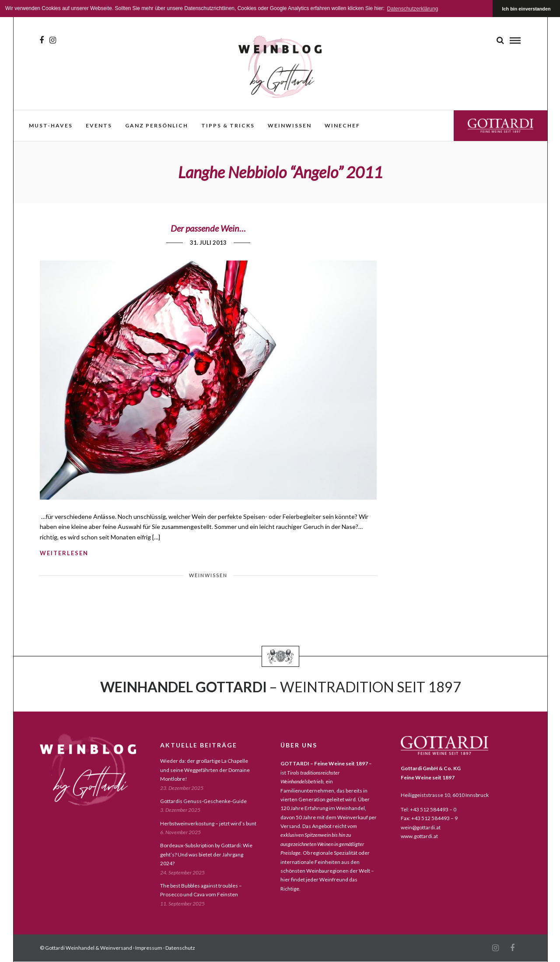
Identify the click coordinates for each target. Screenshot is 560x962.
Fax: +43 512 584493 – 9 (429, 818)
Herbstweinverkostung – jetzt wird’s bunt (208, 823)
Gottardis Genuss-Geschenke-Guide (203, 801)
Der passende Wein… (208, 228)
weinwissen (290, 125)
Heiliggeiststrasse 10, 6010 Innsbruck (445, 795)
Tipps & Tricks (228, 125)
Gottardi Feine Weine (500, 125)
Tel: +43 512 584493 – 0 (429, 809)
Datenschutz (180, 948)
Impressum (149, 948)
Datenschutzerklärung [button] (413, 9)
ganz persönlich (157, 125)
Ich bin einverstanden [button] (527, 9)
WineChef (342, 125)
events (99, 125)
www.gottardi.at (419, 836)
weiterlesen (64, 553)
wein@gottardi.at (421, 827)
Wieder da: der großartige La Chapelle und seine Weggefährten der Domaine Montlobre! (205, 770)
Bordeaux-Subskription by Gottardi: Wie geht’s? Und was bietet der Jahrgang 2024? (206, 854)
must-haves (51, 125)
